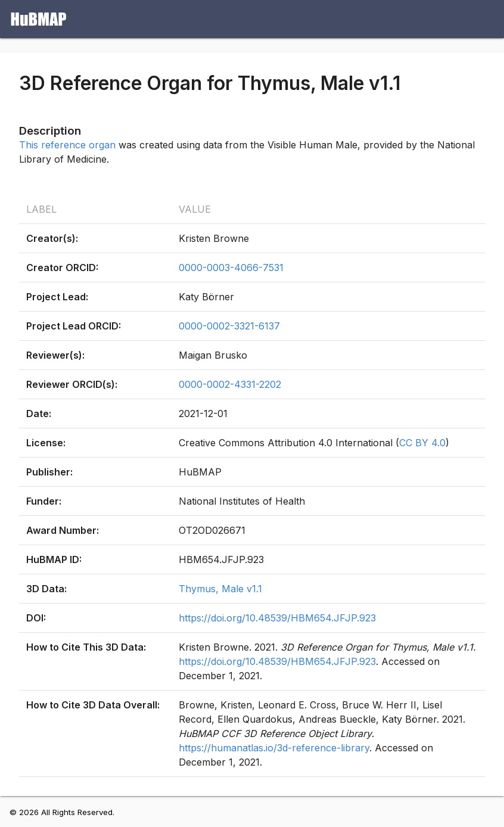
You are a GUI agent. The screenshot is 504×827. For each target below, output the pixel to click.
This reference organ (67, 145)
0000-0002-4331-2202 (230, 384)
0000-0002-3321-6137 (229, 326)
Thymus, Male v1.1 (220, 589)
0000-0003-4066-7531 (231, 268)
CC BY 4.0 (422, 443)
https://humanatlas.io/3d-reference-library (274, 748)
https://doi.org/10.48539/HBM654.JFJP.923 (277, 618)
